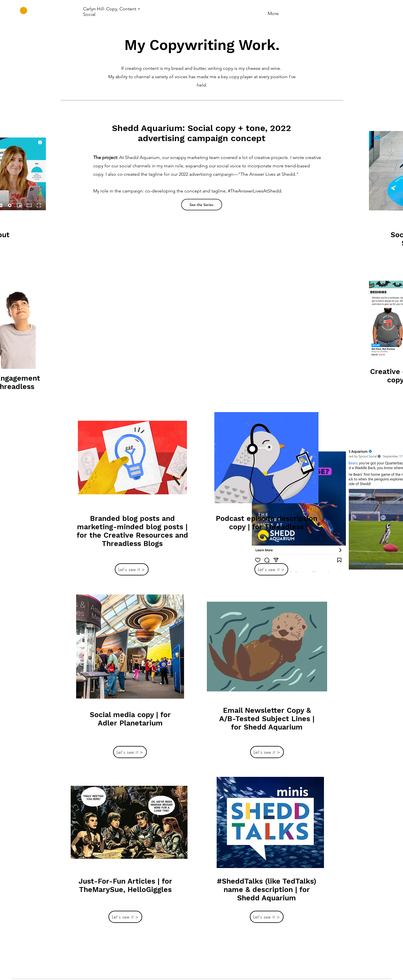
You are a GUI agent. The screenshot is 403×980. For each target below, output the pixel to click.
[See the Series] (202, 205)
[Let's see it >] (132, 569)
